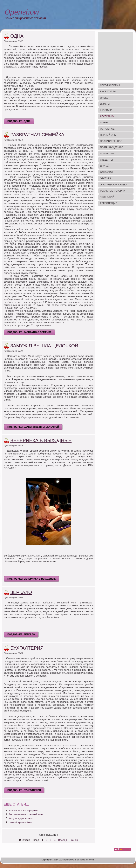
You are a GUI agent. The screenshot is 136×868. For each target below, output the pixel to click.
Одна (17, 36)
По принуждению (112, 147)
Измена (105, 104)
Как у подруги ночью (20, 818)
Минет (104, 123)
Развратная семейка (37, 135)
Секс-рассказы (110, 85)
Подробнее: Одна (19, 121)
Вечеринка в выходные (41, 440)
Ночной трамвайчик (20, 822)
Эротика (106, 178)
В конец (73, 840)
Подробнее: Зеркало (21, 634)
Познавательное (111, 141)
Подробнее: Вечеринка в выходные (31, 579)
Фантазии (106, 172)
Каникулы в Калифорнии (23, 810)
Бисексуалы (108, 92)
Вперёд (63, 840)
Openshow (22, 12)
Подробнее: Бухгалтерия (24, 790)
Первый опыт (109, 135)
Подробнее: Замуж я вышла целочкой (33, 427)
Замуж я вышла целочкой (44, 346)
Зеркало (21, 592)
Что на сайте (109, 197)
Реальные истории (113, 191)
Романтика (107, 154)
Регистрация (109, 203)
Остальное (107, 129)
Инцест (105, 98)
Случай (105, 166)
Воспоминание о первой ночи (26, 814)
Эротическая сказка (114, 185)
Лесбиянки (107, 116)
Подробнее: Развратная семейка (29, 332)
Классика (106, 110)
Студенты (106, 160)
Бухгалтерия (27, 648)
